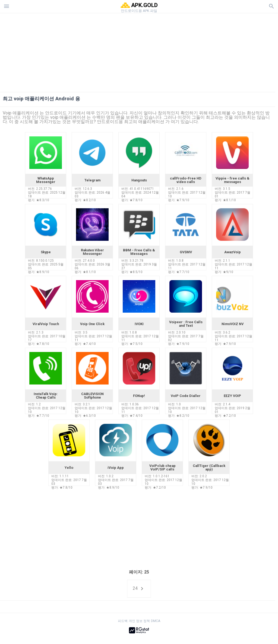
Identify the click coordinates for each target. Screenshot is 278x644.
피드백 (123, 621)
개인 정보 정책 (139, 621)
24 (139, 589)
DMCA (156, 621)
